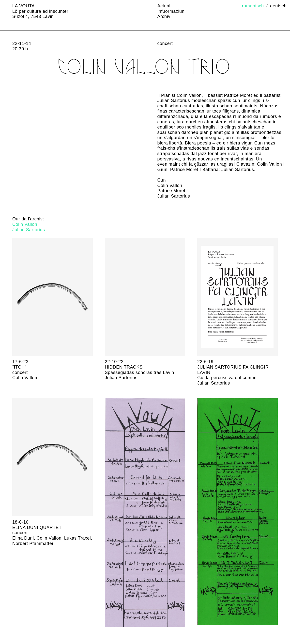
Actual (164, 6)
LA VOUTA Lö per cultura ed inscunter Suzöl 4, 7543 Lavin (40, 11)
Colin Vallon (25, 224)
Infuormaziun (171, 11)
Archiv (164, 16)
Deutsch (278, 6)
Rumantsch (253, 6)
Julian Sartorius (29, 230)
